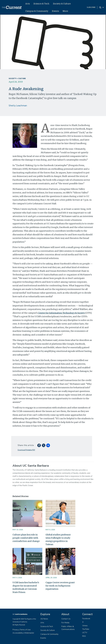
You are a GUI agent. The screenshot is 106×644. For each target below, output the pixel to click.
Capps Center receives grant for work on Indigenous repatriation (60, 586)
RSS (84, 636)
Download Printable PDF (26, 450)
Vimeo (85, 626)
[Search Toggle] (102, 7)
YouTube (86, 629)
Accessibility (18, 633)
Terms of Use (25, 630)
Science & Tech (41, 4)
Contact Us (66, 619)
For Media (65, 623)
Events (55, 11)
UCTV (85, 633)
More (65, 11)
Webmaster (29, 633)
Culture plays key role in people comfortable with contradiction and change (26, 538)
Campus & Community (37, 11)
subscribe (91, 7)
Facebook (86, 619)
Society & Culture (62, 4)
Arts (28, 4)
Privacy (15, 630)
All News (44, 619)
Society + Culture (17, 79)
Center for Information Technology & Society (61, 313)
